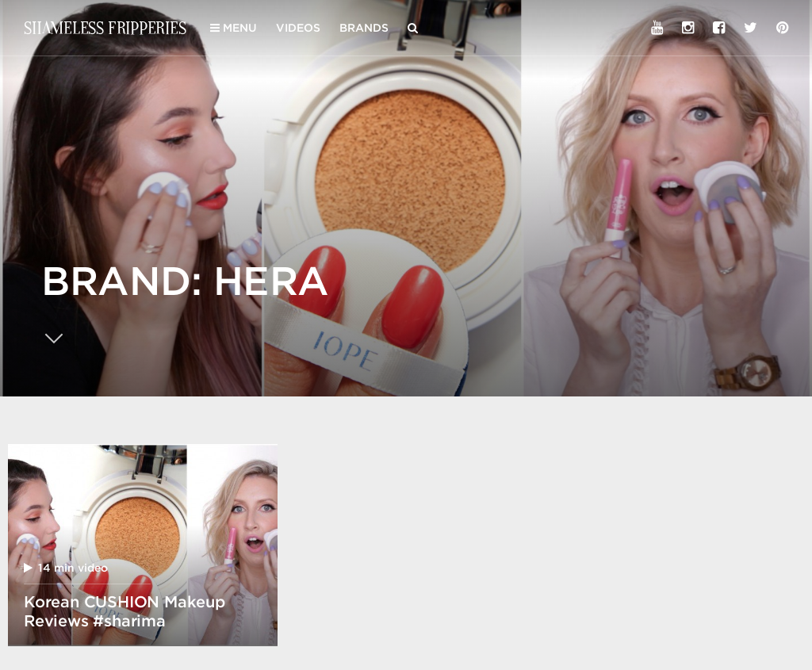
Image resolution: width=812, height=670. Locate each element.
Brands (364, 28)
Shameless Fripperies (105, 27)
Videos (298, 28)
